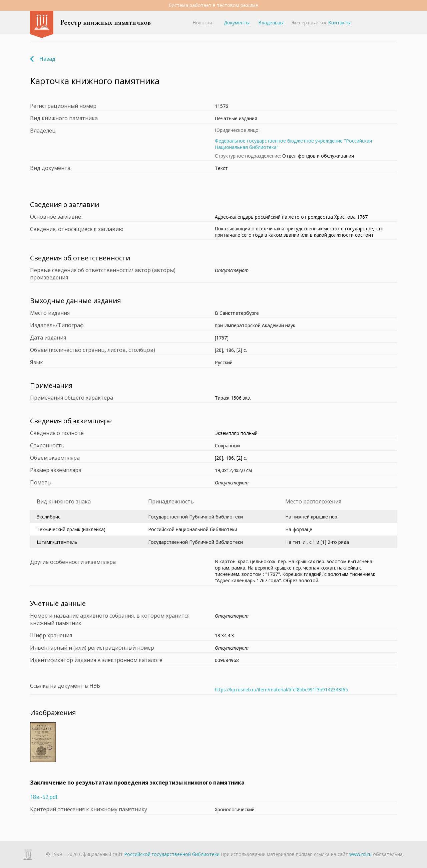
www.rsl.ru (360, 854)
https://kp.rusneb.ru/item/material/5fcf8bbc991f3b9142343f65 (281, 690)
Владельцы (271, 23)
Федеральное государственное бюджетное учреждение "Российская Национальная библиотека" (293, 144)
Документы (237, 23)
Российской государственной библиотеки (172, 854)
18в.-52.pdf (44, 797)
